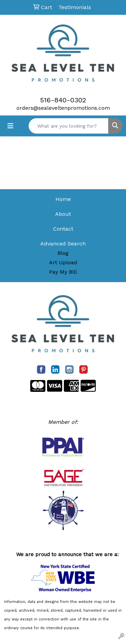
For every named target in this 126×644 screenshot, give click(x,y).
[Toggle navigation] (10, 126)
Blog (63, 253)
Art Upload (63, 262)
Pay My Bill (63, 272)
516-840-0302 (63, 100)
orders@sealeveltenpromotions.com (63, 108)
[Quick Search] (69, 126)
